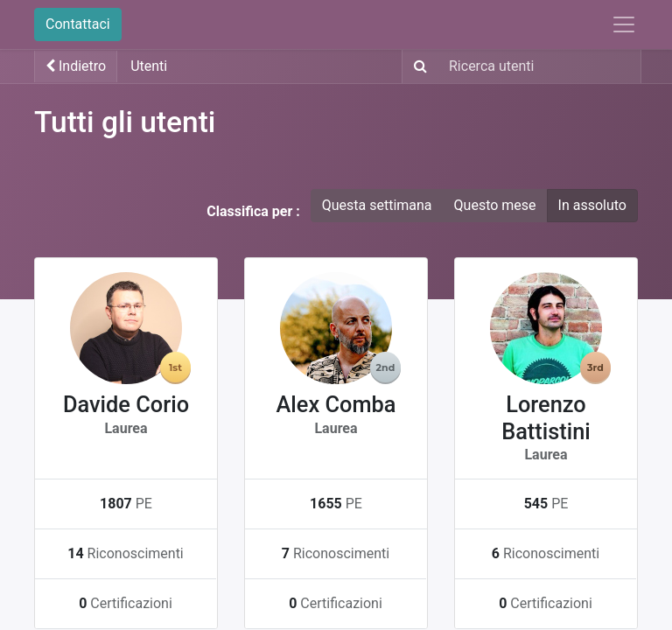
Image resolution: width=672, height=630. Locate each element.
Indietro (76, 66)
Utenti (149, 66)
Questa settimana (377, 205)
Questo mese (495, 205)
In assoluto (592, 205)
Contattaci (78, 24)
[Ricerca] (417, 66)
